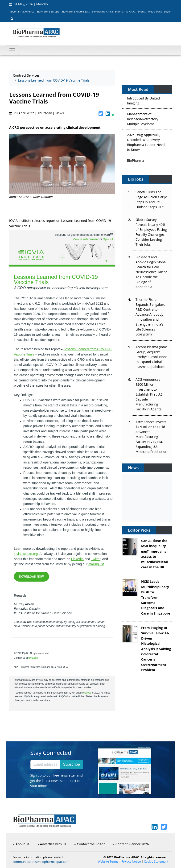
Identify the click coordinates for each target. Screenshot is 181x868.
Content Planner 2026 (131, 844)
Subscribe (72, 764)
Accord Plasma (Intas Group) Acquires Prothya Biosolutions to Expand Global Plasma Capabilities (151, 357)
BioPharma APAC (125, 11)
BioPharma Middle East (76, 11)
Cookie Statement (156, 862)
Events (142, 11)
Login (167, 11)
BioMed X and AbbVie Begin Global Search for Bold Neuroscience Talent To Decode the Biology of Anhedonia (151, 272)
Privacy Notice (131, 862)
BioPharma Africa (102, 11)
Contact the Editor (89, 844)
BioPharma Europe (48, 11)
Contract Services (26, 75)
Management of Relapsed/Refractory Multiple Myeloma (143, 121)
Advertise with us (52, 844)
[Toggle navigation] (12, 50)
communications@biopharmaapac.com (41, 862)
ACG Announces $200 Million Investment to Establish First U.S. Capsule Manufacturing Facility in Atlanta (150, 394)
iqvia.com (33, 658)
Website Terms (108, 862)
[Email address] (45, 765)
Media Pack (155, 11)
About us (21, 844)
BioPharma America (22, 11)
